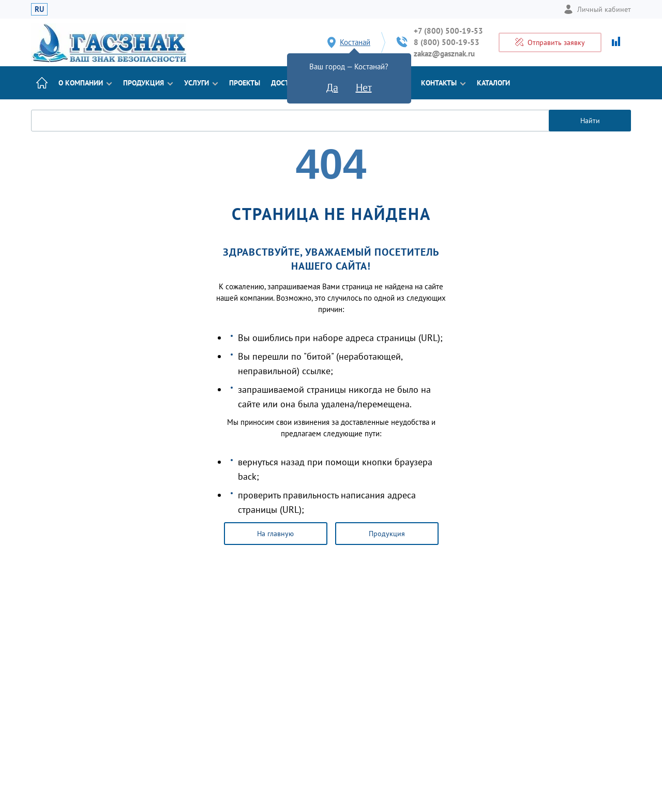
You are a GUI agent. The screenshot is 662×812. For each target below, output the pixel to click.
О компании (85, 83)
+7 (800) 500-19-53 (448, 31)
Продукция (148, 83)
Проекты (245, 83)
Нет (364, 87)
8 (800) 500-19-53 (447, 42)
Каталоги (493, 83)
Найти (590, 121)
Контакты (443, 83)
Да (332, 87)
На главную (275, 534)
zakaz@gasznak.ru (444, 54)
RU (39, 9)
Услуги (201, 83)
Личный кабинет (597, 9)
